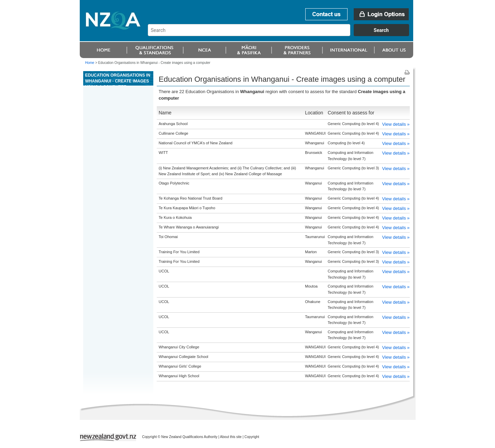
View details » (396, 124)
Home (90, 63)
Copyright (252, 437)
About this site (231, 437)
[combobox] (282, 34)
